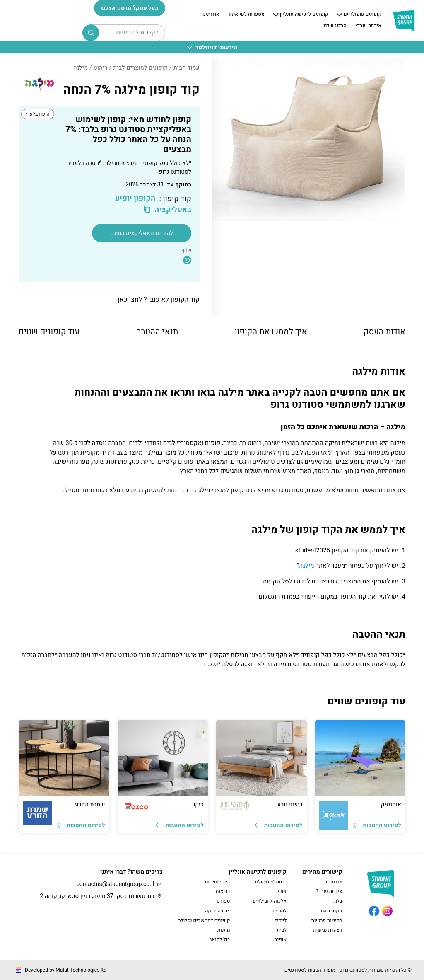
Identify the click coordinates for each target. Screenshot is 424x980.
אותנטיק (391, 805)
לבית (282, 930)
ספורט (223, 901)
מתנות (224, 930)
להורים (279, 911)
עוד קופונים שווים (49, 332)
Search (91, 33)
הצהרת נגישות (328, 930)
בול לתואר (220, 939)
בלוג (338, 901)
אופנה (280, 939)
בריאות (223, 891)
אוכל (282, 891)
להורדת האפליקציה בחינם (142, 233)
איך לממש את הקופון (271, 332)
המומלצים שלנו (271, 882)
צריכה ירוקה (217, 911)
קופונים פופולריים (363, 15)
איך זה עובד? (368, 26)
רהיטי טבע (290, 805)
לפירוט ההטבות (377, 825)
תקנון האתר (330, 911)
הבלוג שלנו (335, 26)
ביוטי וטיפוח (217, 882)
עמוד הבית (187, 68)
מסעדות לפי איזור (246, 15)
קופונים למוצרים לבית (140, 68)
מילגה (306, 566)
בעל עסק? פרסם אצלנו (130, 8)
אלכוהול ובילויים (270, 901)
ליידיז (281, 920)
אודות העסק (384, 332)
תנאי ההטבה (157, 332)
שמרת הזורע (90, 805)
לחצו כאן (131, 300)
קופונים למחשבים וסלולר (204, 920)
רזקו (199, 805)
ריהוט (101, 68)
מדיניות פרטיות (326, 920)
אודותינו (211, 15)
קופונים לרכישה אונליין (304, 15)
